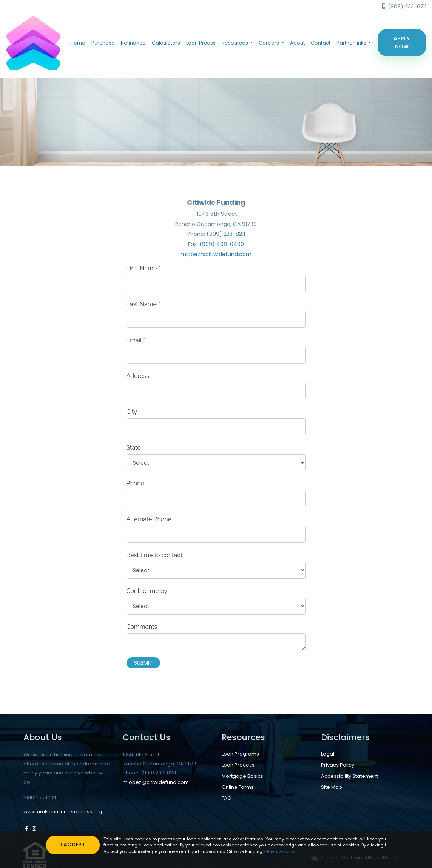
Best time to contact (155, 555)
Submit (143, 663)
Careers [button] (269, 43)
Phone (136, 483)
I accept (73, 845)
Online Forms (238, 787)
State (134, 448)
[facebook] (26, 828)
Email (136, 340)
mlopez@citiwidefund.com (216, 254)
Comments (142, 627)
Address (138, 376)
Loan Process (238, 765)
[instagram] (34, 828)
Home (78, 43)
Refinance (133, 43)
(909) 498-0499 (222, 244)
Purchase (103, 43)
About (297, 43)
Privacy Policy (338, 765)
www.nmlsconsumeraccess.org (63, 812)
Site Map (332, 787)
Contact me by (147, 591)
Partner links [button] (352, 43)
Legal (328, 754)
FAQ (227, 798)
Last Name (143, 304)
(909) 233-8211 (404, 6)
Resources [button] (235, 43)
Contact (321, 43)
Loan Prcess (201, 43)
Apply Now (402, 42)
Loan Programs (240, 754)
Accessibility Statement (349, 776)
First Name (143, 268)
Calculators (166, 43)
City (132, 412)
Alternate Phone (149, 519)
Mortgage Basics (242, 776)
